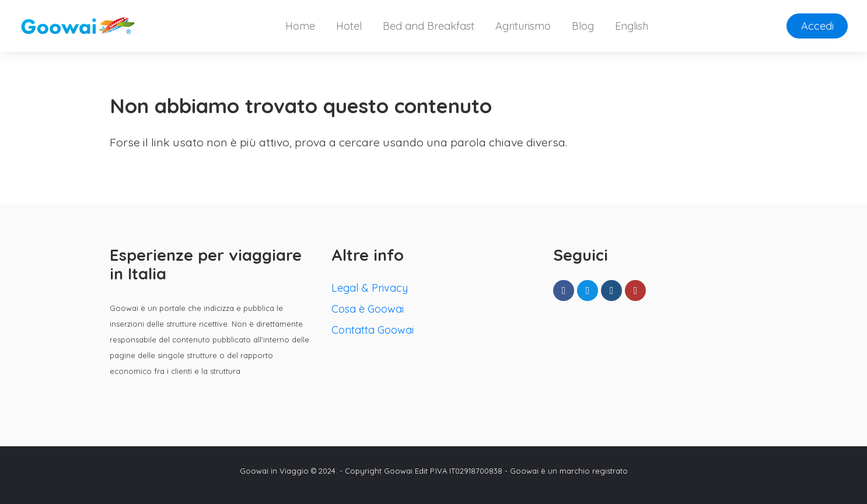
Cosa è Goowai (368, 309)
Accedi (817, 26)
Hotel (349, 26)
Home (300, 26)
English (632, 26)
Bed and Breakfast (429, 26)
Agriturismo (523, 26)
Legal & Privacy (370, 288)
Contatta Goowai (373, 330)
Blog (583, 26)
